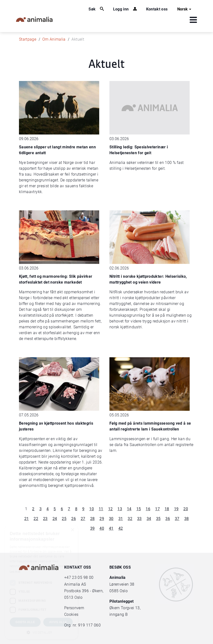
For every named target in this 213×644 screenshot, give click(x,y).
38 (187, 519)
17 (157, 509)
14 (129, 509)
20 (186, 509)
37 (177, 519)
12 (111, 509)
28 (93, 519)
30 (111, 519)
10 (92, 509)
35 (158, 519)
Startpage (28, 39)
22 (36, 519)
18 (167, 509)
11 (101, 509)
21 (27, 519)
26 (74, 519)
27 (83, 519)
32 (130, 519)
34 (149, 519)
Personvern (74, 608)
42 (121, 528)
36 (168, 519)
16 (148, 509)
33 (139, 519)
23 (45, 519)
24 (55, 519)
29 (102, 519)
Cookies (71, 614)
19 (176, 509)
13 (120, 509)
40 (102, 528)
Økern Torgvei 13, (125, 608)
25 (64, 519)
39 (93, 528)
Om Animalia (54, 39)
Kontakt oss (157, 9)
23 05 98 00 (83, 577)
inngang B (119, 614)
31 (121, 519)
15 (139, 509)
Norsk (185, 9)
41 (111, 528)
